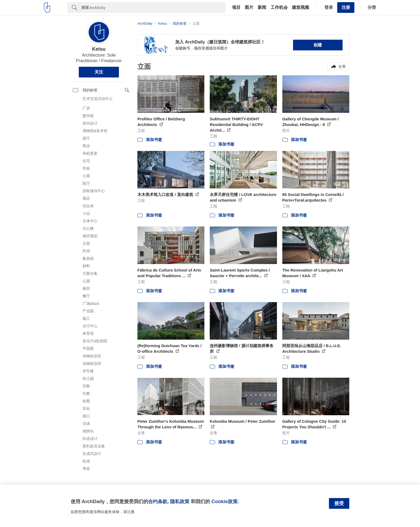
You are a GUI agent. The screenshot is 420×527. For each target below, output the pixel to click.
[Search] (153, 8)
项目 (236, 8)
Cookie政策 (224, 501)
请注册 (129, 512)
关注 (99, 72)
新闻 (262, 8)
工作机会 (279, 8)
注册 (346, 7)
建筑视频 (301, 8)
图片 (249, 8)
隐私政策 (180, 501)
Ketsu (99, 49)
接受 (339, 503)
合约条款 (158, 501)
